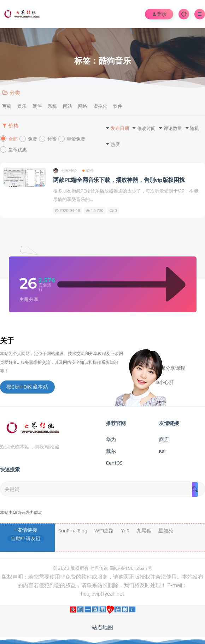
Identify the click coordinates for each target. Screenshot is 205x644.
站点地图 (102, 627)
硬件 (37, 106)
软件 (118, 106)
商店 (164, 439)
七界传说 (65, 171)
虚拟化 (100, 106)
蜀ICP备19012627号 (131, 568)
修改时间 (146, 128)
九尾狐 (144, 531)
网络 (83, 106)
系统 (52, 106)
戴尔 (111, 451)
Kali (163, 451)
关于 (7, 340)
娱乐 (22, 106)
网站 (68, 106)
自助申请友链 (26, 538)
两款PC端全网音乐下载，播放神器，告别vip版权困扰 (119, 180)
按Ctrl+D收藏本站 (27, 387)
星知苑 (166, 531)
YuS (125, 531)
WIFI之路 (104, 531)
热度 (115, 144)
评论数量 (173, 128)
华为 (111, 439)
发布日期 (120, 128)
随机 (194, 128)
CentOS (114, 463)
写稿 (7, 106)
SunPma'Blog (73, 531)
